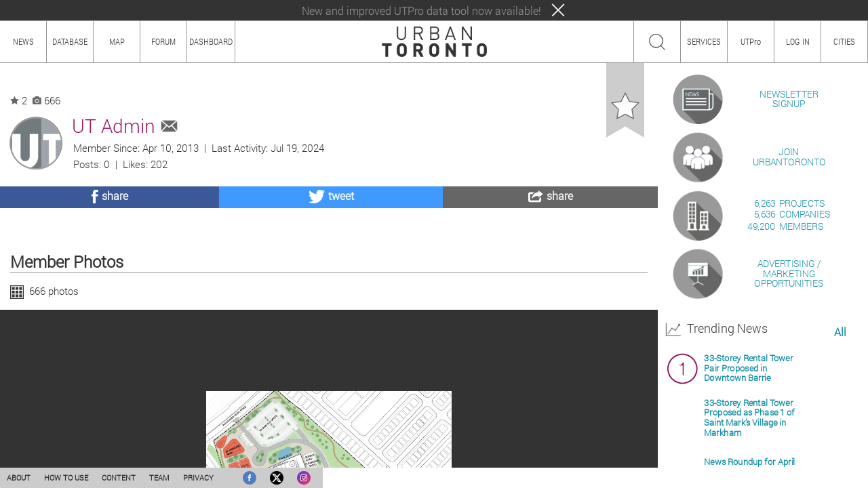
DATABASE (70, 41)
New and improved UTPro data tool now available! (421, 11)
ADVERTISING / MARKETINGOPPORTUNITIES (789, 430)
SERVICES (704, 41)
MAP (117, 41)
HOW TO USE (66, 477)
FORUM (163, 41)
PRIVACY (198, 477)
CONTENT (119, 477)
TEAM (159, 477)
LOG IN (798, 41)
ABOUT (19, 477)
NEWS (23, 41)
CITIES (844, 41)
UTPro (751, 41)
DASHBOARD (211, 41)
